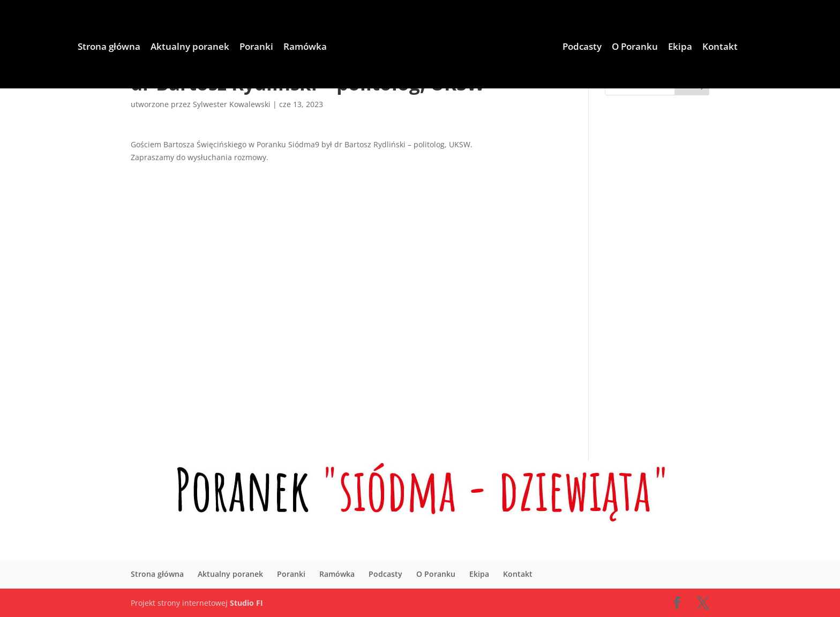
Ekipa (680, 48)
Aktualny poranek (190, 48)
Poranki (256, 48)
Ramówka (305, 48)
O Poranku (635, 48)
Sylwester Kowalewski (232, 104)
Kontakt (720, 48)
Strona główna (109, 48)
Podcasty (582, 48)
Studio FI (246, 603)
